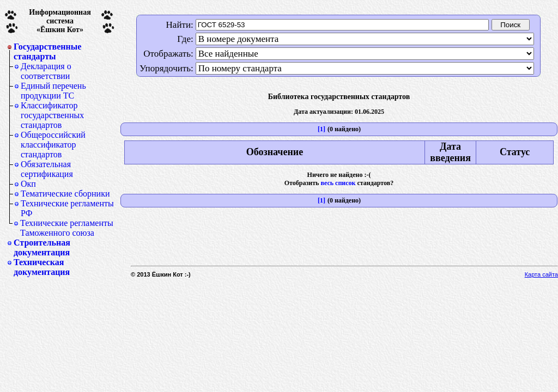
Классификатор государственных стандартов (52, 115)
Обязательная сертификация (47, 169)
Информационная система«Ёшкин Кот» (60, 21)
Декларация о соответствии (46, 71)
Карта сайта (541, 274)
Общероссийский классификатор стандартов (53, 145)
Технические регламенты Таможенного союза (67, 228)
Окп (28, 184)
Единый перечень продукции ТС (53, 91)
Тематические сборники (65, 194)
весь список (338, 183)
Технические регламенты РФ (67, 208)
